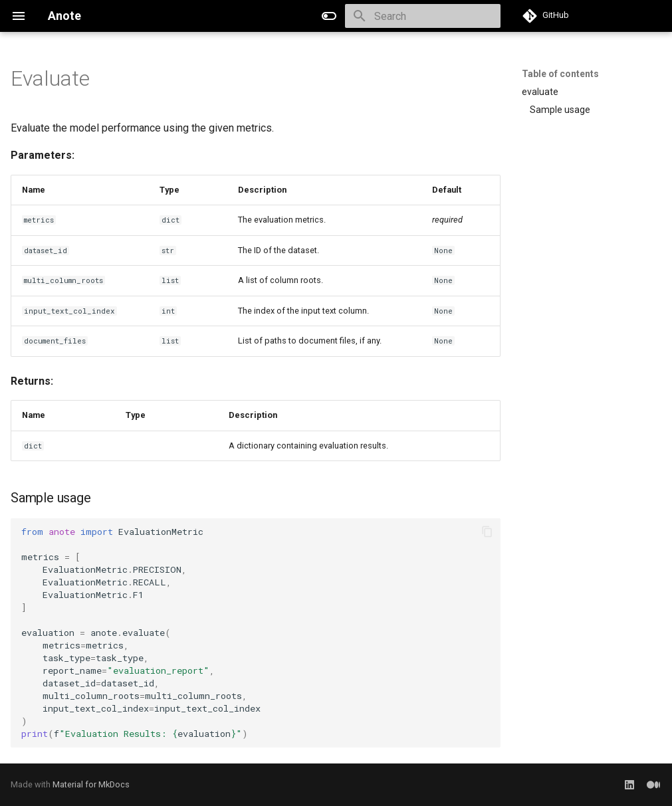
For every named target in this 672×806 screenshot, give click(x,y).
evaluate (540, 92)
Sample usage (560, 110)
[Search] (423, 16)
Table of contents (560, 74)
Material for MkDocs (91, 784)
